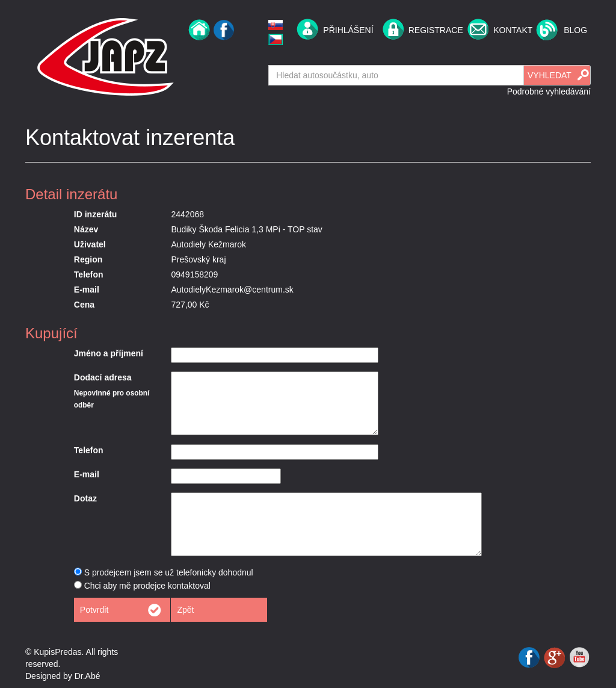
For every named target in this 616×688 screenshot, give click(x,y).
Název (86, 229)
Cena (84, 305)
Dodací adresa (103, 377)
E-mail (87, 290)
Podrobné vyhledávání (549, 91)
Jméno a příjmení (109, 353)
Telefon (89, 274)
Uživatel (90, 244)
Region (88, 259)
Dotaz (85, 498)
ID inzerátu (96, 214)
